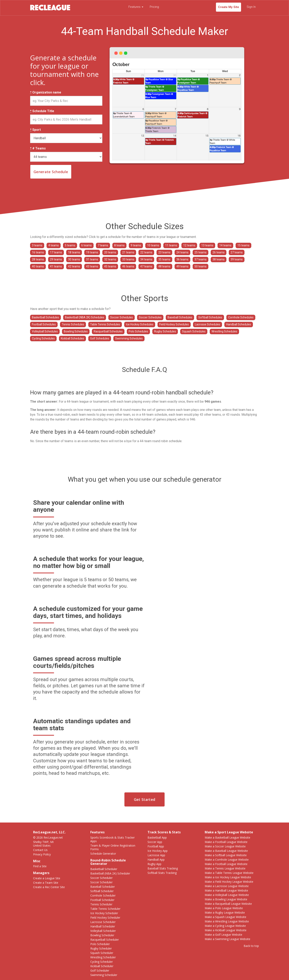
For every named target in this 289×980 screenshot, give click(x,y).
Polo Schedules (138, 331)
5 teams (70, 245)
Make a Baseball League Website (226, 851)
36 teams (182, 259)
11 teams (171, 245)
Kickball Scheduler (102, 966)
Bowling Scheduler (102, 935)
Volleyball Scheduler (103, 931)
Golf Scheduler (100, 970)
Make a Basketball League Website (227, 837)
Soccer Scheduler (101, 878)
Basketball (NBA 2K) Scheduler (110, 873)
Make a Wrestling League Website (227, 921)
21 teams (128, 252)
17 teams (56, 252)
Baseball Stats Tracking (163, 868)
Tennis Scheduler (101, 904)
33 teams (128, 259)
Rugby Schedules (165, 331)
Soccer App (155, 842)
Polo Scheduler (100, 944)
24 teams (182, 252)
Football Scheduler (102, 900)
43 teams (92, 266)
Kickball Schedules (72, 338)
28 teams (38, 259)
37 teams (200, 259)
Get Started (144, 799)
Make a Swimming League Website (227, 939)
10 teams (153, 245)
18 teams (74, 252)
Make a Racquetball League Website (228, 904)
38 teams (219, 259)
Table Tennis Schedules (105, 324)
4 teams (54, 245)
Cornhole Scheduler (103, 895)
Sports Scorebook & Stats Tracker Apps (112, 839)
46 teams (128, 266)
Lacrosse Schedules (208, 324)
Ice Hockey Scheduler (104, 913)
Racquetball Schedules (108, 331)
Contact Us (40, 850)
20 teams (110, 252)
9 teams (136, 245)
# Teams (38, 148)
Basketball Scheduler (104, 869)
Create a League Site (47, 878)
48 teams (164, 266)
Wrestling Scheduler (103, 957)
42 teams (74, 266)
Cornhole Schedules (241, 317)
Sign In (251, 7)
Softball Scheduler (102, 891)
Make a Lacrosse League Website (227, 886)
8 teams (119, 245)
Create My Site (228, 7)
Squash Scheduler (102, 953)
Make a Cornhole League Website (227, 860)
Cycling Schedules (43, 338)
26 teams (219, 252)
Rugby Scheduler (101, 948)
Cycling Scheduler (102, 962)
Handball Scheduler (103, 926)
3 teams (37, 245)
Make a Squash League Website (225, 917)
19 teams (92, 252)
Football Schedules (44, 324)
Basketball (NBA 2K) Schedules (85, 317)
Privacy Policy (42, 854)
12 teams (189, 245)
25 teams (200, 252)
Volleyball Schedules (45, 331)
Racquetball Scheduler (105, 940)
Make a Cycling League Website (225, 926)
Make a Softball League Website (226, 855)
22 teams (146, 252)
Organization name (46, 92)
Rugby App (154, 864)
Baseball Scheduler (103, 887)
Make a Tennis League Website (225, 868)
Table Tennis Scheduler (105, 909)
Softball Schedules (210, 317)
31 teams (92, 259)
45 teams (110, 266)
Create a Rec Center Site (49, 887)
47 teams (146, 266)
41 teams (56, 266)
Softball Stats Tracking (162, 873)
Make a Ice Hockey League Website (228, 877)
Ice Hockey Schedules (140, 324)
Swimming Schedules (129, 338)
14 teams (225, 245)
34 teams (146, 259)
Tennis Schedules (73, 324)
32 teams (110, 259)
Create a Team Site (46, 883)
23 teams (164, 252)
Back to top (251, 946)
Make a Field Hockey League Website (229, 882)
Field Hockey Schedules (174, 324)
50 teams (200, 266)
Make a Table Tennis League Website (229, 873)
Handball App (156, 860)
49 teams (182, 266)
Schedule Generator (103, 854)
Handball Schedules (239, 324)
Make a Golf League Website (223, 935)
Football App (156, 846)
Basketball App (157, 837)
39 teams (237, 259)
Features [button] (136, 7)
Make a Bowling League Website (226, 899)
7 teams (103, 245)
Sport (35, 130)
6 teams (86, 245)
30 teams (74, 259)
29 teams (56, 259)
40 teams (38, 266)
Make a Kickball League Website (226, 930)
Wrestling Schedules (224, 331)
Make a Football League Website (226, 842)
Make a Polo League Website (224, 908)
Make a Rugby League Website (225, 912)
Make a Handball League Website (226, 890)
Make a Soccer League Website (225, 846)
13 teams (207, 245)
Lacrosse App (156, 855)
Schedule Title (42, 111)
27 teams (237, 252)
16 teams (38, 252)
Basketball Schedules (45, 317)
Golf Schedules (100, 338)
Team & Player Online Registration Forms (113, 847)
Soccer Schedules (122, 317)
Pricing (154, 7)
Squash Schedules (194, 331)
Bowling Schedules (76, 331)
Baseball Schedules (180, 317)
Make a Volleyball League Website (227, 895)
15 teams (243, 245)
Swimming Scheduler (104, 975)
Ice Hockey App (158, 851)
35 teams (164, 259)
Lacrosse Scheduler (103, 922)
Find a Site (40, 866)
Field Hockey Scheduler (105, 918)
